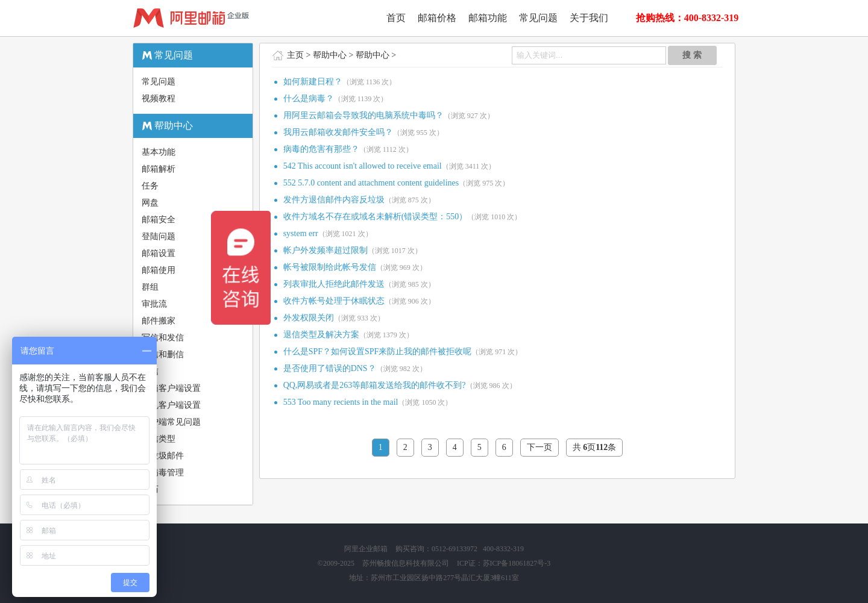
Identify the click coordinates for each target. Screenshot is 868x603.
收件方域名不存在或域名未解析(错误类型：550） (376, 217)
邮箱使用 (159, 270)
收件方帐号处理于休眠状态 (334, 301)
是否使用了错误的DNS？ (330, 368)
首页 (396, 18)
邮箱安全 (159, 220)
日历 (150, 489)
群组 (150, 287)
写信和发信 (163, 338)
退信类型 (159, 439)
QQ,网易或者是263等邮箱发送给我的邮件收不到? (375, 385)
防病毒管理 (163, 473)
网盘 (150, 203)
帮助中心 (330, 55)
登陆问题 (159, 236)
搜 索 (692, 55)
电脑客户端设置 (171, 388)
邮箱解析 (159, 169)
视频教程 (159, 98)
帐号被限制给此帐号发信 (330, 267)
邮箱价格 (437, 18)
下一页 (539, 447)
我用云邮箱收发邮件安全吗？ (338, 132)
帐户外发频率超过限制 (325, 250)
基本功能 (159, 152)
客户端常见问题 (171, 422)
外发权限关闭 (309, 318)
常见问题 (538, 18)
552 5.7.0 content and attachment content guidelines (371, 183)
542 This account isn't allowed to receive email (363, 166)
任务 (150, 186)
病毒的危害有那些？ (321, 149)
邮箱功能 (488, 18)
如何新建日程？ (313, 82)
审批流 (154, 304)
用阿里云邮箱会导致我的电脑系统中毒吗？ (363, 115)
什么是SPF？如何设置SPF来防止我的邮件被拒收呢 (378, 351)
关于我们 (589, 18)
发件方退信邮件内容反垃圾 (334, 200)
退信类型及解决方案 (321, 335)
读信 (150, 371)
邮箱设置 (159, 253)
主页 (295, 55)
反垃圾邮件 (163, 456)
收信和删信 (163, 355)
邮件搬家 (159, 321)
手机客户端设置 (171, 405)
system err (301, 233)
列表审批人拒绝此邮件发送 (334, 284)
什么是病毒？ (309, 98)
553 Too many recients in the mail (341, 402)
